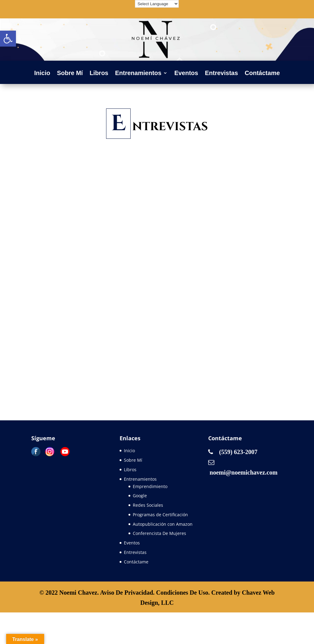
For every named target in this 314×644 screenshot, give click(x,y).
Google (140, 496)
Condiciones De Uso (182, 593)
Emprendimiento (150, 486)
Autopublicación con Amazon (163, 524)
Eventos (186, 74)
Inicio (42, 74)
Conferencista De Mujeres (159, 533)
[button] (8, 39)
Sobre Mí (70, 74)
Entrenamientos (138, 74)
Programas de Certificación (160, 515)
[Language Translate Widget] (157, 4)
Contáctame (262, 74)
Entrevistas (221, 74)
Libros (99, 74)
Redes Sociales (148, 505)
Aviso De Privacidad (126, 593)
